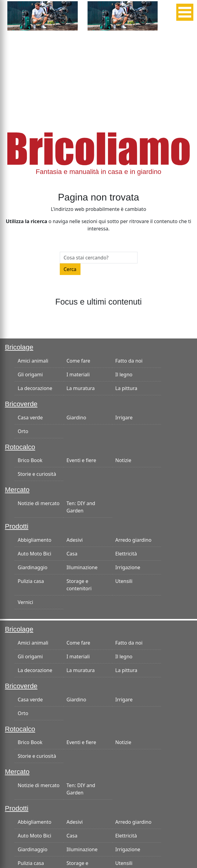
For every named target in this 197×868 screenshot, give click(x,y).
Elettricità (126, 554)
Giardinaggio (32, 567)
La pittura (126, 388)
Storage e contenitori (79, 585)
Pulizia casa (31, 581)
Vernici (25, 602)
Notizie (123, 460)
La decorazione (35, 388)
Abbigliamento (34, 540)
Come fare (78, 361)
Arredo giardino (133, 540)
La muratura (81, 388)
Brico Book (30, 460)
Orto (23, 431)
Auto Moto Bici (34, 554)
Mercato (17, 490)
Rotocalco (20, 447)
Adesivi (75, 540)
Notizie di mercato (39, 503)
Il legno (124, 374)
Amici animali (33, 361)
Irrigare (124, 418)
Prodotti (17, 526)
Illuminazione (82, 567)
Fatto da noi (129, 361)
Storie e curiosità (37, 474)
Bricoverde (21, 404)
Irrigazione (128, 567)
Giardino (76, 418)
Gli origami (30, 374)
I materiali (78, 374)
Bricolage (19, 347)
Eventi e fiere (81, 460)
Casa (72, 554)
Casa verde (30, 418)
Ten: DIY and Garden (81, 507)
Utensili (124, 581)
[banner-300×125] (43, 15)
